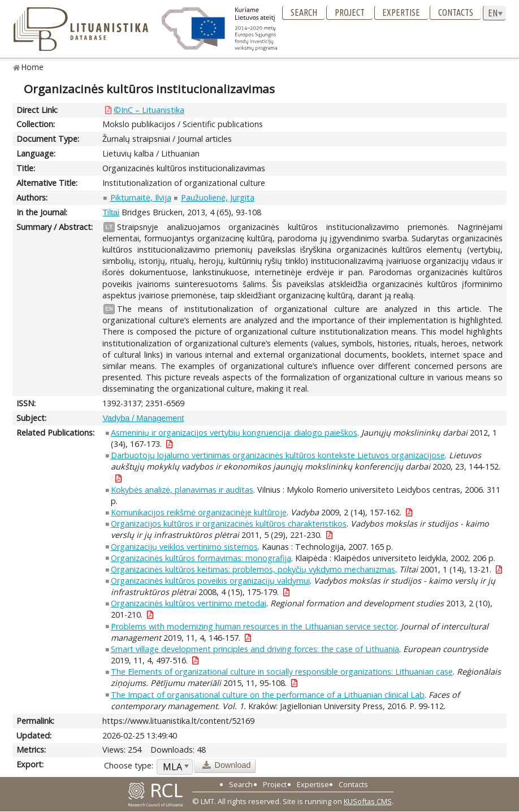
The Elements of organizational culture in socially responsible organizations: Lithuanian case (282, 672)
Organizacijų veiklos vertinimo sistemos (184, 547)
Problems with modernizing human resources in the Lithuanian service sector (254, 626)
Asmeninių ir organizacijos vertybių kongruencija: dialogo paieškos (234, 433)
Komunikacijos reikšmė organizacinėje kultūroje (199, 512)
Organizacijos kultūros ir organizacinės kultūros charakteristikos (229, 524)
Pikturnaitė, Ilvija (141, 197)
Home (33, 67)
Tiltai (111, 212)
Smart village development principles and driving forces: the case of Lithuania (255, 649)
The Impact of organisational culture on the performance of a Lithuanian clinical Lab (268, 695)
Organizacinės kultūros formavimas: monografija (201, 558)
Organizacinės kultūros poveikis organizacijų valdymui (210, 581)
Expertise (401, 12)
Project (350, 12)
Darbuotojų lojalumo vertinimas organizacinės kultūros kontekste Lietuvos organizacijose (278, 455)
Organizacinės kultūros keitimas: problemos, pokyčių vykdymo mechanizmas (253, 569)
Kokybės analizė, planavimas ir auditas (182, 490)
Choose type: (129, 765)
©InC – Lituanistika (149, 110)
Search (304, 12)
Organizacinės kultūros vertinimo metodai (189, 603)
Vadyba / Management (143, 418)
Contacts (456, 12)
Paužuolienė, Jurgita (218, 197)
